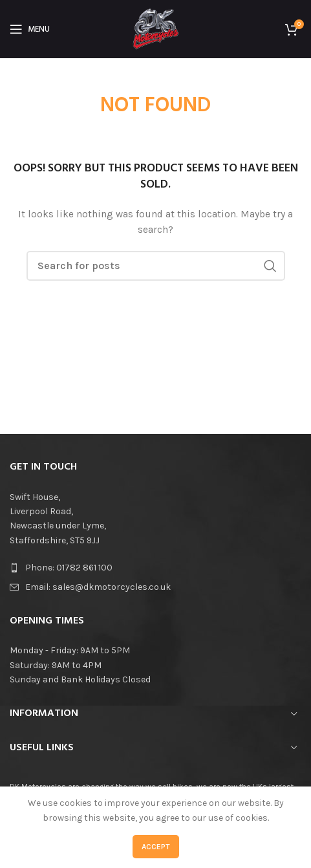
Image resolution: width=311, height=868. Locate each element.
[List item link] (155, 568)
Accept (156, 847)
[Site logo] (156, 28)
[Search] (156, 266)
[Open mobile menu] (30, 29)
